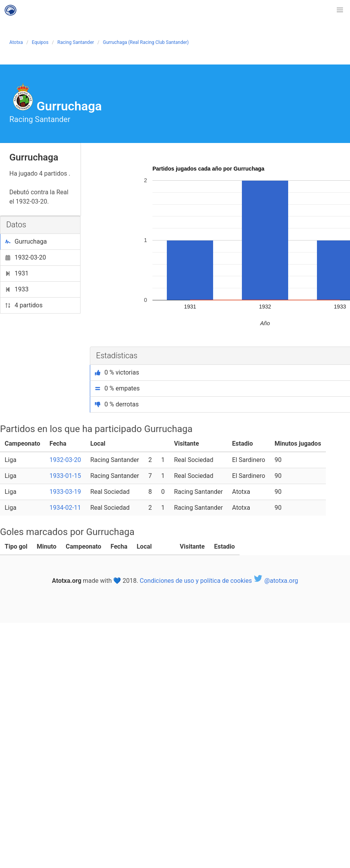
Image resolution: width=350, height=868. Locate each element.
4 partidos (24, 305)
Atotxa (16, 42)
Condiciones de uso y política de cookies (196, 581)
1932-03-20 (25, 257)
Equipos (40, 42)
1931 (17, 273)
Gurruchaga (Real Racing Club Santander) (146, 42)
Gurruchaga (26, 241)
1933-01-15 (65, 476)
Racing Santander (76, 42)
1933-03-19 (65, 492)
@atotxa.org (276, 581)
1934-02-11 (65, 508)
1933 (17, 289)
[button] (340, 10)
